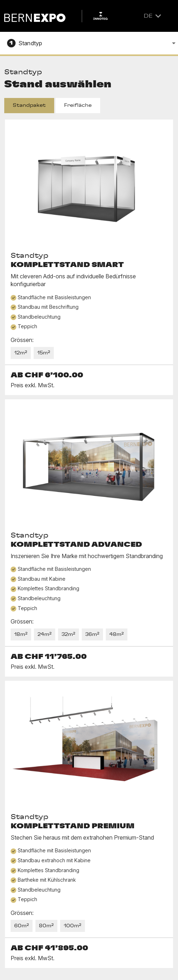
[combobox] (89, 42)
